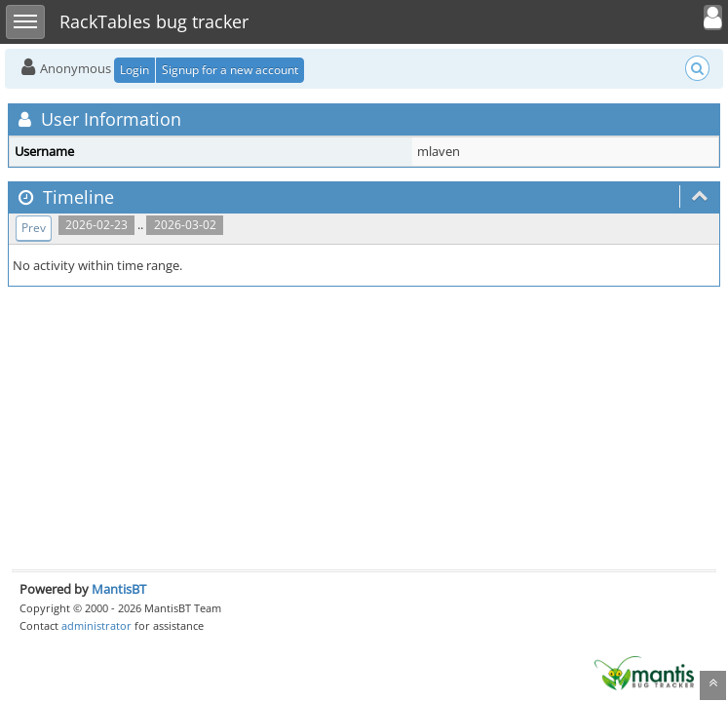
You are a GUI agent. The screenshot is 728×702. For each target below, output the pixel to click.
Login (134, 70)
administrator (96, 625)
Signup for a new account (230, 70)
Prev (34, 228)
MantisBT (119, 589)
